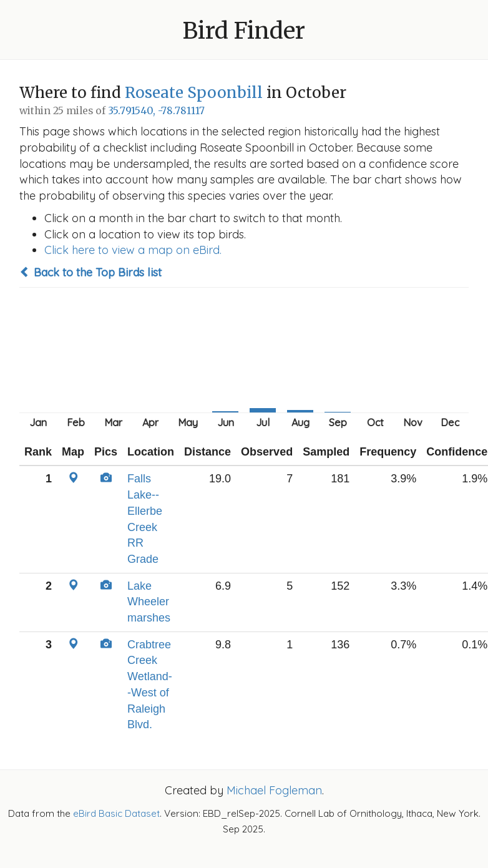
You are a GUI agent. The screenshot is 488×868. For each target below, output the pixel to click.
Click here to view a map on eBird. (133, 250)
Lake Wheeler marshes (149, 602)
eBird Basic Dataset (116, 813)
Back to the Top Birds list (90, 272)
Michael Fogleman (274, 790)
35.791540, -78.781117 (156, 111)
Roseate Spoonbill (194, 93)
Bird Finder (244, 31)
